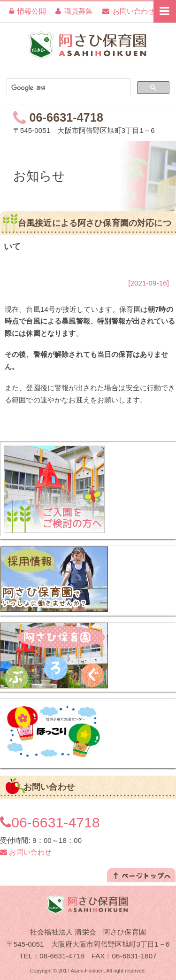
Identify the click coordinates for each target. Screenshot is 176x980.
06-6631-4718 (67, 117)
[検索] (68, 88)
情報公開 (28, 11)
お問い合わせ (129, 11)
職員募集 (74, 11)
